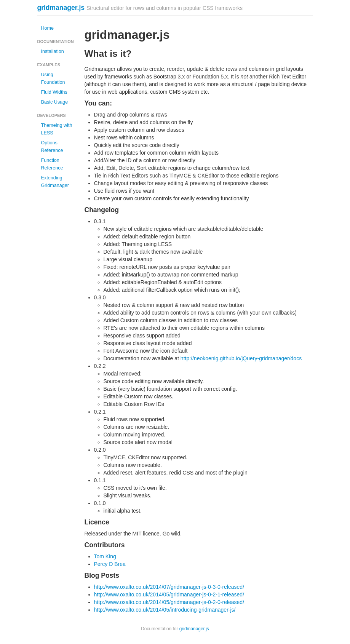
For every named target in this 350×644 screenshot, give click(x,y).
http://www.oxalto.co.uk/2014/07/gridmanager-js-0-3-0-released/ (169, 587)
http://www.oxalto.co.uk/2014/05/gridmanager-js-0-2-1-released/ (169, 594)
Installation (53, 51)
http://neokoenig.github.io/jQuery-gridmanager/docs (241, 358)
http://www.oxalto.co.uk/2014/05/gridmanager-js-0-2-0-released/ (169, 602)
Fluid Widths (54, 92)
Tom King (105, 556)
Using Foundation (53, 78)
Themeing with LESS (57, 129)
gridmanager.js (61, 8)
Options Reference (52, 147)
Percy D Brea (110, 564)
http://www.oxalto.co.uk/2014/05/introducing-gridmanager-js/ (165, 610)
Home (48, 28)
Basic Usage (55, 102)
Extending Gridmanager (55, 182)
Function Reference (52, 164)
